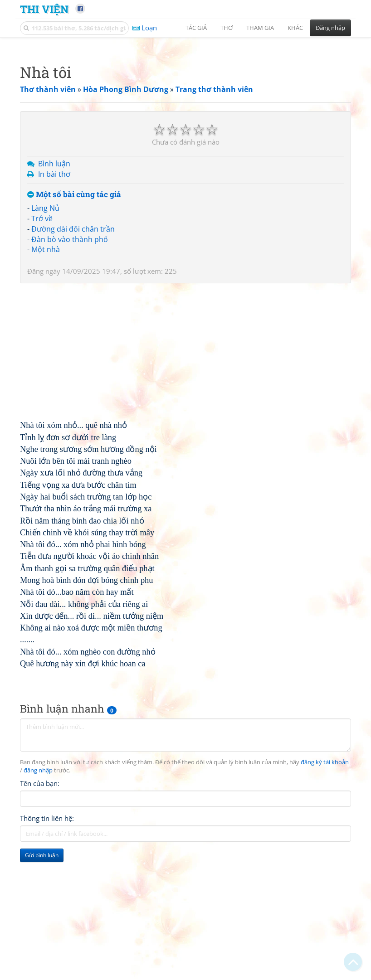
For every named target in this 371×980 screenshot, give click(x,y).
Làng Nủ (45, 335)
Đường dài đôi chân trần (73, 356)
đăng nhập (38, 897)
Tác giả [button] (196, 28)
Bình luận (54, 291)
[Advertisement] (185, 107)
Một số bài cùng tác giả (74, 322)
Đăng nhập (330, 28)
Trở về (42, 345)
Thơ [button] (227, 28)
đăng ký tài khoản (325, 889)
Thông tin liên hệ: (47, 945)
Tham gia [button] (260, 28)
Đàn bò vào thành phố (70, 366)
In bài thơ (54, 301)
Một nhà (46, 376)
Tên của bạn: (40, 910)
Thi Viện (44, 9)
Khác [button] (295, 28)
